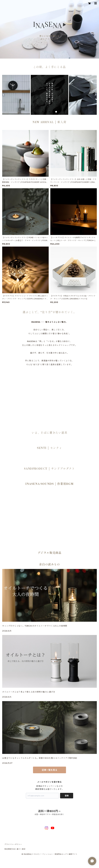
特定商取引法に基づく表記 (15, 849)
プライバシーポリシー (13, 844)
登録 (67, 796)
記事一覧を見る (50, 770)
